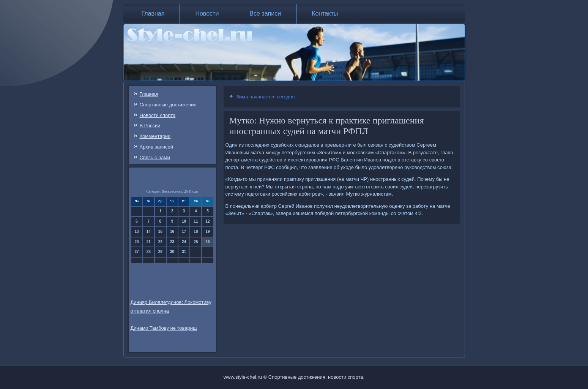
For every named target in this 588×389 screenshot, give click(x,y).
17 (184, 232)
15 (160, 232)
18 (196, 232)
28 (149, 252)
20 (137, 242)
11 (196, 221)
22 (160, 242)
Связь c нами (155, 157)
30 (172, 252)
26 (207, 242)
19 (207, 232)
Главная (153, 13)
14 (149, 232)
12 (207, 221)
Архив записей (157, 147)
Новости (207, 13)
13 (137, 232)
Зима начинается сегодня (265, 97)
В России (150, 126)
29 (160, 252)
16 (172, 232)
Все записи (265, 13)
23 (172, 242)
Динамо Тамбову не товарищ (164, 328)
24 (184, 242)
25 (196, 242)
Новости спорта (158, 115)
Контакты (325, 13)
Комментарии (155, 136)
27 (137, 252)
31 (184, 252)
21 (149, 242)
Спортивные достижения (168, 105)
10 (184, 221)
